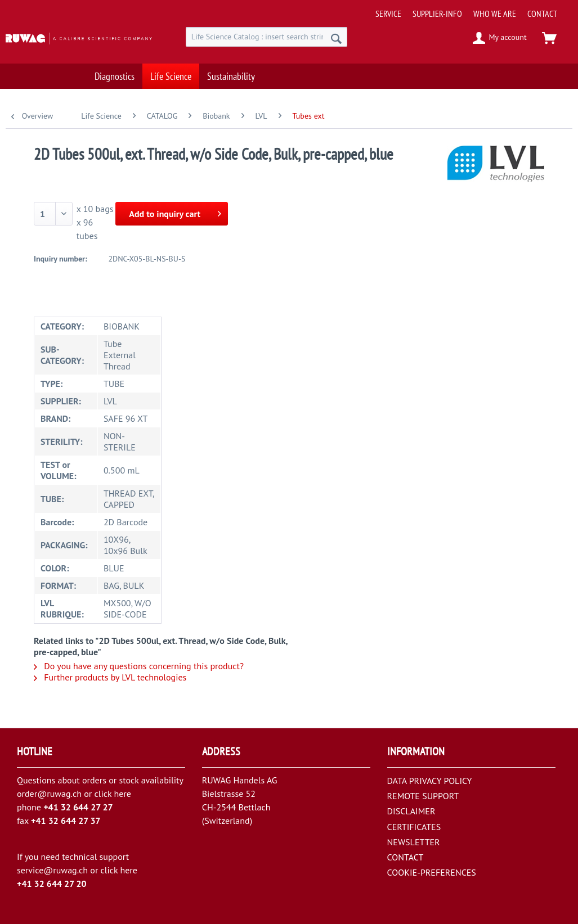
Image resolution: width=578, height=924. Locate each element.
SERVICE (388, 13)
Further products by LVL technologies (110, 677)
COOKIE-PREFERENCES (432, 872)
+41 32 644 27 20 (52, 884)
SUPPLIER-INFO (437, 13)
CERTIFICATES (414, 827)
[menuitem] (473, 9)
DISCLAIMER (411, 811)
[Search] (336, 38)
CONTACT (542, 13)
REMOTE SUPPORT (423, 796)
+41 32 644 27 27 (78, 807)
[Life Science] (171, 71)
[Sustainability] (231, 71)
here (122, 794)
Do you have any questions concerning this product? (139, 666)
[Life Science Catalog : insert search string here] (267, 37)
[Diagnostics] (115, 71)
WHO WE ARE (495, 13)
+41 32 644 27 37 (66, 821)
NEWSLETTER (414, 842)
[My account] (500, 38)
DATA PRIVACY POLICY (430, 781)
